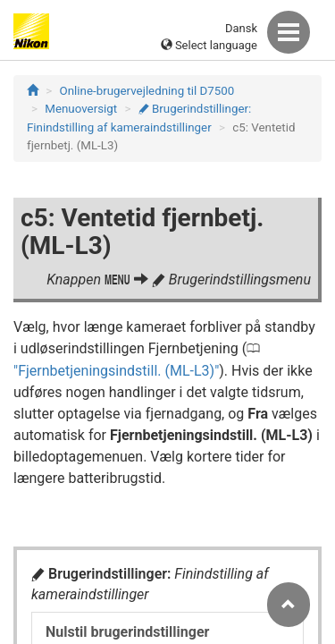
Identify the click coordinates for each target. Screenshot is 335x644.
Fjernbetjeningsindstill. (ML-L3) (116, 371)
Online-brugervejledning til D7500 (147, 91)
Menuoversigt (81, 109)
